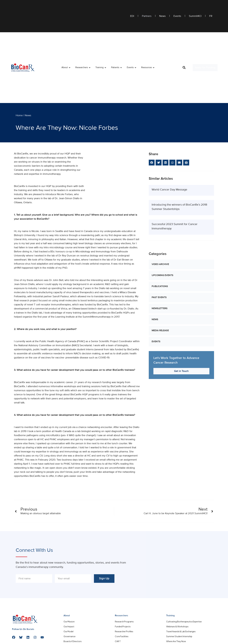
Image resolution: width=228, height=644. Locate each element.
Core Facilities (122, 636)
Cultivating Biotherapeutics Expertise (184, 621)
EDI (132, 16)
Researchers (121, 616)
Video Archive (160, 346)
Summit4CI (195, 16)
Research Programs (124, 621)
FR (211, 16)
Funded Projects (123, 626)
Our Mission (69, 621)
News (162, 16)
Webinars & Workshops (177, 626)
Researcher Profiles (124, 631)
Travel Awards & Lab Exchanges (181, 631)
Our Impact (69, 626)
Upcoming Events (162, 357)
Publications (160, 368)
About (67, 616)
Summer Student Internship (179, 636)
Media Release (160, 412)
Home (19, 115)
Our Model (68, 631)
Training (170, 616)
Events (177, 16)
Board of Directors (73, 641)
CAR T (118, 641)
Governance (70, 636)
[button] (184, 68)
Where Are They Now (176, 641)
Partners (147, 16)
